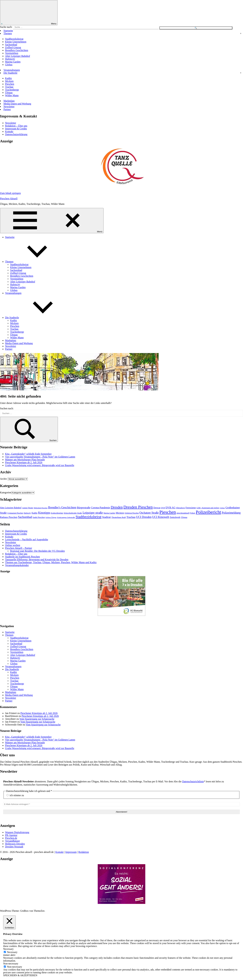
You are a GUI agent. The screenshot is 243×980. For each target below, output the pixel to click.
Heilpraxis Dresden (15, 844)
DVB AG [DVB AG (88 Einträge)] (171, 508)
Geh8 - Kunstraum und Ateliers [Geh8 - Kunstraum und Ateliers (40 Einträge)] (208, 508)
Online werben (13, 545)
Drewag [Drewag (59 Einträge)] (157, 508)
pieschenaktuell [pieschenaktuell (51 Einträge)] (183, 513)
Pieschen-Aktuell (9, 199)
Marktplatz (9, 101)
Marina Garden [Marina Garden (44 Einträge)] (109, 513)
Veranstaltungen (12, 70)
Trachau (9, 87)
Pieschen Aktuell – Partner (19, 548)
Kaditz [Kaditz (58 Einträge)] (34, 513)
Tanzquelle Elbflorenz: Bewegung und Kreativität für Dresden (37, 560)
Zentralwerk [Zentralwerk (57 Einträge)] (175, 517)
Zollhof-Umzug (13, 47)
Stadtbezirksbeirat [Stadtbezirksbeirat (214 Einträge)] (89, 517)
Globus (9, 65)
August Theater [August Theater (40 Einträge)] (28, 508)
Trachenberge (12, 90)
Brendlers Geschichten (17, 50)
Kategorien (6, 492)
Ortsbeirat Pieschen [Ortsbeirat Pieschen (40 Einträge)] (132, 513)
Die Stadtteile (10, 73)
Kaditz (8, 78)
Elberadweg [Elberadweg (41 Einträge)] (180, 508)
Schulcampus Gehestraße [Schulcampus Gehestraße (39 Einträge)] (66, 517)
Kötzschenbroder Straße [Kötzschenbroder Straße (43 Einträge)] (73, 513)
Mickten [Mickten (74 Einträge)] (120, 513)
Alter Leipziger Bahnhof (18, 56)
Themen (8, 33)
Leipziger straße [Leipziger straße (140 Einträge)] (93, 513)
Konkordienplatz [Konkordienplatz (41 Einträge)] (57, 513)
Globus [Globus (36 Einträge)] (222, 508)
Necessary (12, 952)
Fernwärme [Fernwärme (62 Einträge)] (191, 508)
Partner (7, 109)
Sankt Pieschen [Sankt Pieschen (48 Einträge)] (39, 517)
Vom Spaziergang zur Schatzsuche (37, 719)
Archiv (3, 479)
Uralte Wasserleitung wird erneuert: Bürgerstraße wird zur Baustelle (40, 465)
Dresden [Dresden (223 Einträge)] (117, 507)
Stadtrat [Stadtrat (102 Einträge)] (107, 517)
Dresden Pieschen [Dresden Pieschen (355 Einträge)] (138, 507)
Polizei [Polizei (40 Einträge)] (193, 513)
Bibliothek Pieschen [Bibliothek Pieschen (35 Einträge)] (41, 508)
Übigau (9, 93)
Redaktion (84, 852)
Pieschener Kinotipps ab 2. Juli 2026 (24, 462)
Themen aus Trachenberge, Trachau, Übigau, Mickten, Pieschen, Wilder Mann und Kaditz (51, 562)
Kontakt (9, 131)
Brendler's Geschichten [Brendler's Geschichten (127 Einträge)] (62, 507)
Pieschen (10, 84)
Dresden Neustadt (14, 847)
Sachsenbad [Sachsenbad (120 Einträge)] (25, 517)
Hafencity (10, 59)
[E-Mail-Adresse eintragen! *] (121, 804)
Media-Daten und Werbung (17, 104)
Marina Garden (13, 62)
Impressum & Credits (16, 129)
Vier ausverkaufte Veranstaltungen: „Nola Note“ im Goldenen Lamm (40, 457)
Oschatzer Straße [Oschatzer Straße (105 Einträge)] (149, 513)
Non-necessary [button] (11, 964)
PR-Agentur (11, 835)
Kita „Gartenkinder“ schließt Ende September (28, 454)
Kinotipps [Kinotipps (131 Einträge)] (44, 513)
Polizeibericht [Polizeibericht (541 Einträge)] (208, 512)
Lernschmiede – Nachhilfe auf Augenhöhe (27, 539)
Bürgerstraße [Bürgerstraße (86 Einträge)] (84, 508)
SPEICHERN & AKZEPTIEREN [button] (20, 975)
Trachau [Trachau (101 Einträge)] (131, 517)
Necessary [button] (8, 949)
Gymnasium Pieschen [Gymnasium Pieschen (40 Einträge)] (15, 513)
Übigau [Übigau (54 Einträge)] (184, 517)
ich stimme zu (15, 795)
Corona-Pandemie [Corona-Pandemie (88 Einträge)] (101, 508)
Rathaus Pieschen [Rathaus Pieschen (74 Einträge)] (9, 517)
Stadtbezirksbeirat (14, 39)
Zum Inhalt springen (10, 193)
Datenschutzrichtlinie (193, 781)
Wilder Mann (12, 95)
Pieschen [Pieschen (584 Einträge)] (168, 512)
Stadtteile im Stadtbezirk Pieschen (22, 557)
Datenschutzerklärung (16, 134)
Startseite (8, 31)
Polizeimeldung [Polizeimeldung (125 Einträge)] (231, 513)
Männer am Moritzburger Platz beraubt (25, 460)
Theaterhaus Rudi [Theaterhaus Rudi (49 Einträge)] (119, 517)
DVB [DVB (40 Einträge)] (163, 508)
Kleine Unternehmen (16, 42)
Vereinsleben (12, 53)
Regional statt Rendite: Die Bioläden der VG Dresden (37, 551)
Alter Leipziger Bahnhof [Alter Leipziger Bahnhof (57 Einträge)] (11, 508)
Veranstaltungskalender (17, 565)
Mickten (9, 81)
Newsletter (9, 107)
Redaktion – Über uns (16, 126)
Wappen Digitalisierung (17, 832)
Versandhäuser (12, 841)
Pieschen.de (11, 838)
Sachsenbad (11, 45)
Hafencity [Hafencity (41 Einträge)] (27, 513)
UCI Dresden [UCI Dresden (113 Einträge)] (144, 517)
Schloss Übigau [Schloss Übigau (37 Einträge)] (51, 517)
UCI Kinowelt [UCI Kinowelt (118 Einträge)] (161, 517)
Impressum (71, 852)
